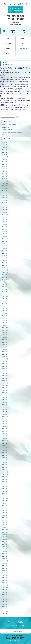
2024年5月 (5, 198)
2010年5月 (5, 599)
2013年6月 (5, 513)
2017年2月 (5, 407)
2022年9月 (5, 246)
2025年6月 (5, 167)
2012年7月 (5, 539)
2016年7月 (5, 424)
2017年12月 (5, 383)
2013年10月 (5, 503)
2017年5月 (5, 400)
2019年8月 (5, 335)
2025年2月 (5, 176)
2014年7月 (5, 482)
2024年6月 (5, 195)
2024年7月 (5, 193)
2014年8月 (5, 479)
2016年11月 (5, 414)
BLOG (8, 54)
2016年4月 (5, 431)
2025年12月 (5, 152)
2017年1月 (5, 409)
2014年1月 (5, 496)
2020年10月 (5, 301)
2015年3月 (5, 462)
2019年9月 (5, 333)
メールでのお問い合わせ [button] (16, 631)
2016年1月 (5, 438)
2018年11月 (5, 357)
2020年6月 (5, 311)
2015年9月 (5, 448)
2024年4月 (5, 200)
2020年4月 (5, 316)
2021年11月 (5, 270)
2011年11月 (5, 559)
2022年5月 (5, 256)
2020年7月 (5, 308)
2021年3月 (5, 289)
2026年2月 (5, 147)
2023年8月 (5, 219)
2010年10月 (5, 590)
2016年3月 (5, 434)
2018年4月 (5, 373)
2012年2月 (5, 551)
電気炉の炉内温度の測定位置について (11, 125)
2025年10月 (5, 157)
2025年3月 (5, 174)
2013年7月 (5, 510)
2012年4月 (5, 547)
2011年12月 (5, 556)
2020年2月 (5, 320)
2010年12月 (5, 585)
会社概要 (8, 49)
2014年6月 (5, 484)
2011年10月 (5, 561)
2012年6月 (5, 542)
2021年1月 (5, 294)
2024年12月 (5, 181)
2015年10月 (5, 446)
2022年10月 (5, 244)
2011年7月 (5, 568)
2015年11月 (5, 443)
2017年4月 (5, 402)
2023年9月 (5, 217)
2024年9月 (5, 188)
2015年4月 (5, 460)
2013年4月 (5, 518)
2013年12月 (5, 498)
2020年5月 (5, 313)
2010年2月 (5, 607)
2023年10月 (5, 215)
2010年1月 (5, 609)
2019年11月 (5, 328)
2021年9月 (5, 275)
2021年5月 (5, 284)
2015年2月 (5, 465)
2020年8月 (5, 306)
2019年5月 (5, 342)
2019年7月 (5, 337)
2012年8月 (5, 537)
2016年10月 (5, 417)
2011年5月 (5, 573)
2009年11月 (5, 614)
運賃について (5, 135)
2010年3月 (5, 604)
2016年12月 (5, 412)
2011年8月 (5, 566)
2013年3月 (5, 520)
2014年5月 (5, 486)
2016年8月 (5, 421)
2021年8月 (5, 277)
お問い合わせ (23, 49)
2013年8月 (5, 508)
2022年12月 (5, 239)
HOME (8, 39)
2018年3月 (5, 376)
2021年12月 (5, 268)
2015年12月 (5, 441)
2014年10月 (5, 474)
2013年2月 (5, 522)
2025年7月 (5, 164)
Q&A (23, 44)
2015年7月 (5, 453)
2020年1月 (5, 323)
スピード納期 (8, 44)
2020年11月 (5, 299)
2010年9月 (5, 592)
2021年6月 (5, 282)
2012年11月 (5, 530)
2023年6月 (5, 224)
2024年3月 (5, 203)
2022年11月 (5, 241)
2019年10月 (5, 330)
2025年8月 (5, 162)
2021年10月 (5, 272)
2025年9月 (5, 159)
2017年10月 (5, 388)
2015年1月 (5, 467)
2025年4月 (5, 171)
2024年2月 (5, 205)
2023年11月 (5, 212)
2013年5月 (5, 515)
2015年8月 (5, 450)
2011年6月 (5, 571)
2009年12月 (5, 611)
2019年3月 (5, 347)
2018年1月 (5, 381)
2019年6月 (5, 340)
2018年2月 (5, 378)
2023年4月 (5, 229)
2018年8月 (5, 364)
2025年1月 (5, 179)
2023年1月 (5, 236)
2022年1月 (5, 265)
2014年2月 (5, 494)
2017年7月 (5, 395)
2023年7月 (5, 222)
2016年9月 (5, 419)
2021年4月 (5, 287)
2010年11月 (5, 587)
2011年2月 (5, 580)
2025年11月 (5, 155)
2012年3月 (5, 549)
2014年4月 (5, 489)
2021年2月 (5, 292)
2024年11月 (5, 183)
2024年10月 (5, 186)
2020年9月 (5, 304)
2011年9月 (5, 563)
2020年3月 (5, 318)
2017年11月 (5, 385)
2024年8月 (5, 191)
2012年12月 (5, 527)
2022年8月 (5, 248)
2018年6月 (5, 369)
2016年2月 (5, 436)
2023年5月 (5, 227)
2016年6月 (5, 426)
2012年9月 (5, 535)
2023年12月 (5, 210)
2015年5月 (5, 458)
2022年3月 (5, 260)
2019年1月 (5, 352)
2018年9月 (5, 361)
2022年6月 (5, 253)
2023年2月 (5, 234)
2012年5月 (5, 544)
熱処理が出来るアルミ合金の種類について (13, 132)
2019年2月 (5, 349)
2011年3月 (5, 578)
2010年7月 (5, 595)
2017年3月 (5, 405)
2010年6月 (5, 597)
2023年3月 (5, 232)
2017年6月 (5, 397)
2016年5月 (5, 429)
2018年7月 (5, 366)
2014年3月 (5, 491)
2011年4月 (5, 575)
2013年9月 (5, 506)
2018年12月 (5, 354)
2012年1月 (5, 554)
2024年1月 (5, 207)
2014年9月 (5, 477)
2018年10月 (5, 359)
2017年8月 (5, 393)
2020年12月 (5, 296)
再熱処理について (6, 127)
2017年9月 (5, 390)
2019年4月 (5, 345)
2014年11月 (5, 472)
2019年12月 (5, 325)
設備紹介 (23, 39)
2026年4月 (5, 143)
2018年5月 (5, 371)
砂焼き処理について (7, 130)
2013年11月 (5, 501)
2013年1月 (5, 525)
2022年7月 (5, 251)
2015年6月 (5, 455)
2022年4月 (5, 258)
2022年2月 (5, 263)
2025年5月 (5, 169)
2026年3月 (5, 145)
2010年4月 (5, 602)
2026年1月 (5, 150)
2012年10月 (5, 532)
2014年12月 (5, 470)
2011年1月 (5, 583)
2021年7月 (5, 280)
